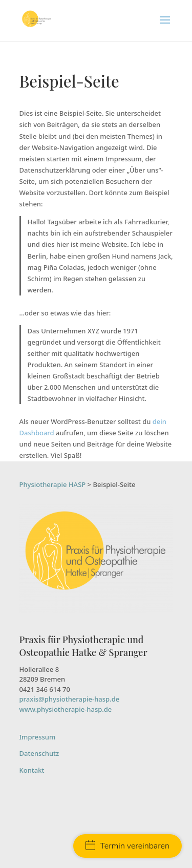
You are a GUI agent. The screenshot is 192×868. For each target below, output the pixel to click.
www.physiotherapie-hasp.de (66, 709)
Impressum (38, 737)
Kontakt (32, 770)
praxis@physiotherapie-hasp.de (70, 699)
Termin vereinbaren (127, 846)
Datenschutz (39, 753)
